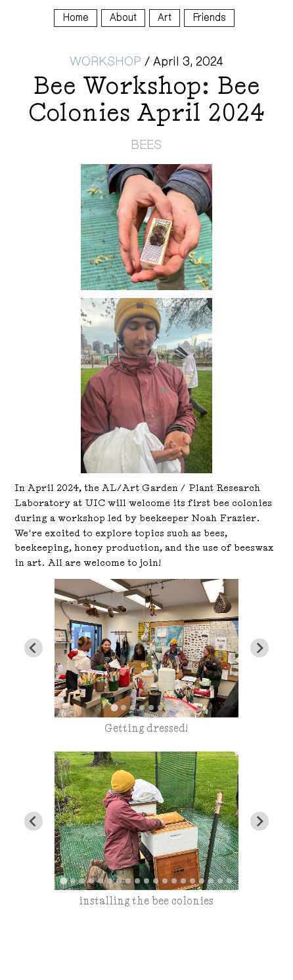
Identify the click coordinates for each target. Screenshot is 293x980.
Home (76, 17)
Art (165, 17)
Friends (209, 17)
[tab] (114, 708)
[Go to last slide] (34, 648)
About (123, 17)
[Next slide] (260, 648)
